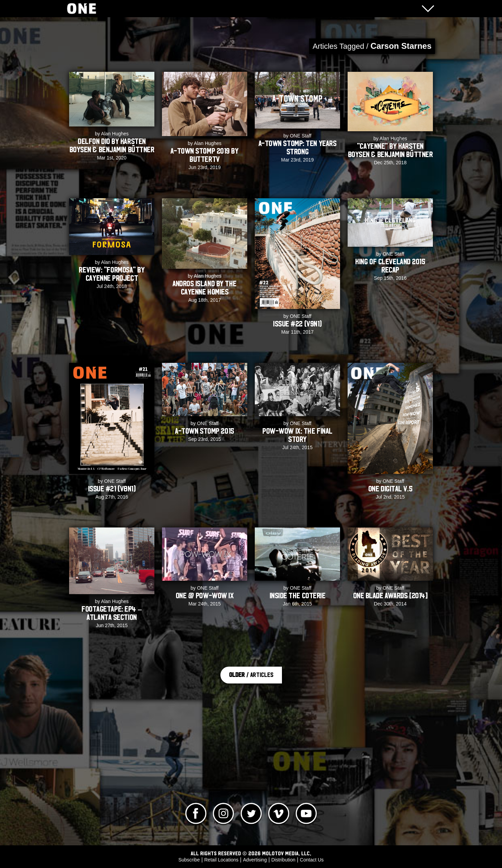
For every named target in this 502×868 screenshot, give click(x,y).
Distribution (283, 860)
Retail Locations (221, 860)
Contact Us (312, 860)
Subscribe (189, 860)
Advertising (255, 860)
